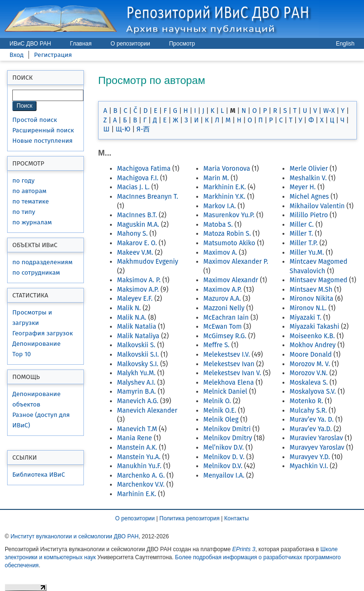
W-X (329, 111)
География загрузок (43, 333)
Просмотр (182, 44)
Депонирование (36, 344)
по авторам (29, 191)
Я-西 (143, 129)
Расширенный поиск (43, 130)
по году (23, 180)
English (345, 44)
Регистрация (53, 55)
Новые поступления (42, 141)
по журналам (32, 222)
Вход (17, 55)
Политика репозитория (189, 518)
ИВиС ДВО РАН (30, 44)
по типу (24, 212)
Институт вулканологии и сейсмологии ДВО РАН (74, 536)
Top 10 (22, 354)
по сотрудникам (36, 272)
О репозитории (130, 44)
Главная (81, 44)
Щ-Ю (123, 129)
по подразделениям (42, 262)
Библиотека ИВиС (39, 475)
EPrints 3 (244, 549)
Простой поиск (35, 120)
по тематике (31, 201)
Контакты (237, 518)
